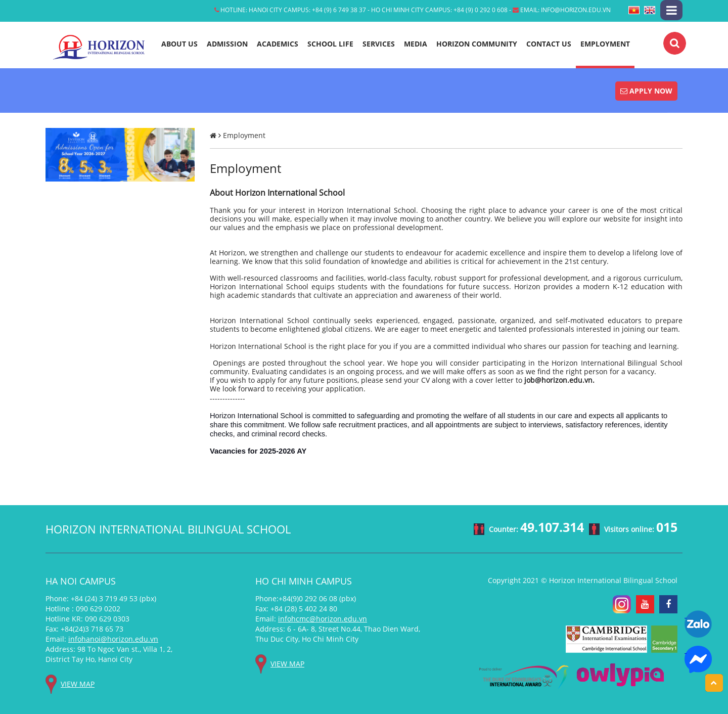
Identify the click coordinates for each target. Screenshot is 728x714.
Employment (605, 44)
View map (78, 684)
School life (330, 44)
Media (416, 44)
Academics (278, 44)
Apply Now (646, 91)
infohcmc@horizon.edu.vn (323, 619)
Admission (227, 44)
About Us (179, 44)
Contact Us (549, 44)
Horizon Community (477, 44)
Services (379, 44)
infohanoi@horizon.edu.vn (113, 639)
